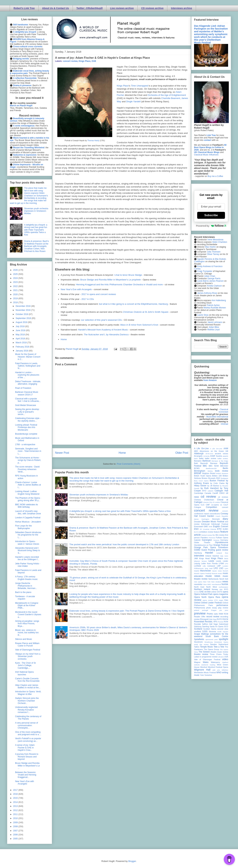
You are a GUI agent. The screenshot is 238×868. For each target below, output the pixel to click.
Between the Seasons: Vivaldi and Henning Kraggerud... (26, 775)
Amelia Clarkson (214, 286)
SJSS (205, 632)
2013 (16, 806)
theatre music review (219, 652)
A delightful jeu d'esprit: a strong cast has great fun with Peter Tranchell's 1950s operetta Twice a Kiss (120, 511)
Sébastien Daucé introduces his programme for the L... (28, 535)
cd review (208, 497)
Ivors (226, 556)
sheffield (198, 632)
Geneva (216, 540)
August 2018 (22, 322)
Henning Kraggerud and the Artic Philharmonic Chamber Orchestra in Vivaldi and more (119, 285)
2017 (16, 790)
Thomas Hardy (93, 141)
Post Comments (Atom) (128, 464)
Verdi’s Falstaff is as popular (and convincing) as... (28, 740)
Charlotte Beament (171, 98)
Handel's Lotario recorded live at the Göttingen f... (27, 558)
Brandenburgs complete (26, 434)
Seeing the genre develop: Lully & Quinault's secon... (27, 412)
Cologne (198, 507)
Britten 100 (217, 476)
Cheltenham (209, 500)
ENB (211, 527)
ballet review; (223, 458)
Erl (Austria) (205, 529)
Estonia (213, 529)
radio (216, 614)
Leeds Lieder (222, 561)
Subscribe (211, 215)
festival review (207, 535)
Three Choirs (216, 654)
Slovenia (212, 632)
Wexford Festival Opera (218, 667)
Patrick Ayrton (213, 305)
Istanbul (216, 556)
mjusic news (217, 571)
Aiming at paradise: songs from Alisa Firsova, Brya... (27, 624)
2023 (16, 282)
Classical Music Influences (206, 155)
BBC (205, 466)
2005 (16, 839)
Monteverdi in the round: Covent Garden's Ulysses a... (28, 615)
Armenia (206, 456)
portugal (205, 610)
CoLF (226, 505)
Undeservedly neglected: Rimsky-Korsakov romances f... (27, 710)
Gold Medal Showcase (26, 405)
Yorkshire (208, 675)
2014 (16, 802)
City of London (215, 502)
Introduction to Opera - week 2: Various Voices (27, 543)
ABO (196, 451)
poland (197, 610)
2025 (16, 274)
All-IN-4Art (209, 454)
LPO (216, 568)
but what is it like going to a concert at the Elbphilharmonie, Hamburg (133, 304)
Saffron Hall (207, 624)
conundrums (215, 514)
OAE (94, 61)
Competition (211, 507)
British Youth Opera (203, 476)
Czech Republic (222, 516)
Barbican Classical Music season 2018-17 (27, 393)
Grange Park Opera (205, 547)
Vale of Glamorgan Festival (28, 650)
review (197, 619)
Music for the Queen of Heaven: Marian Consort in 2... (28, 357)
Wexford (204, 667)
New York (207, 582)
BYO (204, 491)
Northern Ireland (202, 589)
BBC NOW (214, 466)
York (202, 675)
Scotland (198, 629)
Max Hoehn (210, 247)
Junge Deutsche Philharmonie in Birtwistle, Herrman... (26, 586)
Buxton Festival (217, 481)
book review (222, 471)
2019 (16, 298)
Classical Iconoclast (223, 411)
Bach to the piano (23, 592)
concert (225, 507)
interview (199, 556)
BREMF (198, 473)
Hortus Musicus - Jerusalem (28, 522)
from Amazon (210, 380)
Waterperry (216, 662)
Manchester (206, 571)
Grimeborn (223, 547)
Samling (206, 626)
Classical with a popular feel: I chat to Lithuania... (28, 400)
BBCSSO (224, 466)
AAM (226, 448)
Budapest (225, 478)
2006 (16, 835)
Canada (208, 493)
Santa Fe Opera (217, 626)
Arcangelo (198, 456)
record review (213, 617)
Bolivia (210, 471)
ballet (201, 458)
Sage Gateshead (221, 624)
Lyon (226, 568)
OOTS (219, 592)
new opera (198, 582)
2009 (16, 823)
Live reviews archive (122, 8)
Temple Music (206, 647)
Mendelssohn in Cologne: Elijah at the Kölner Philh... (27, 606)
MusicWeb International (217, 417)
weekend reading (208, 665)
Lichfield (198, 566)
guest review (222, 550)
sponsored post (212, 639)
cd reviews (223, 497)
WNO (219, 672)
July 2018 (20, 326)
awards (225, 456)
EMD (206, 526)
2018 (16, 302)
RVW (226, 622)
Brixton (205, 478)
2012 (16, 810)
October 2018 (22, 314)
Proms (210, 614)
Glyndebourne (222, 542)
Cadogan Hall (221, 491)
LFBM (221, 563)
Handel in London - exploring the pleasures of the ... (27, 375)
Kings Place (85, 61)
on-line (207, 592)
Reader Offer (200, 617)
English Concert (221, 526)
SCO (226, 626)
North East (199, 587)
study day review (201, 644)
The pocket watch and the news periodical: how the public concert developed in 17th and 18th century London (124, 544)
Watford (225, 662)
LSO (221, 568)
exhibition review (206, 532)
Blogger (132, 861)
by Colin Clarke (217, 483)
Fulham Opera (222, 538)
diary (225, 519)
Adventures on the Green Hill (214, 451)
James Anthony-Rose (207, 293)
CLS (202, 505)
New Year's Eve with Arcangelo (76, 289)
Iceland (219, 553)
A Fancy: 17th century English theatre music (26, 578)
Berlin (225, 468)
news (225, 582)
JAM (196, 558)
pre (221, 610)
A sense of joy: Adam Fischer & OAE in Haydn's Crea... (25, 748)
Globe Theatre (202, 542)
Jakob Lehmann (215, 322)
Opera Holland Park (203, 594)
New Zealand (216, 582)
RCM (226, 614)
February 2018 (23, 347)
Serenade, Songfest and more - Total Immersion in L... (28, 451)
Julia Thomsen (214, 252)
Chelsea (198, 500)
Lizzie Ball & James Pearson (210, 281)
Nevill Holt (224, 579)
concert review (70, 61)
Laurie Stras (203, 315)
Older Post (182, 453)
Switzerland (223, 644)
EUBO (225, 529)
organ (221, 600)
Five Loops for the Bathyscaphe (23, 527)
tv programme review (209, 657)
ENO (196, 529)
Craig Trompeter (205, 271)
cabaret (211, 491)
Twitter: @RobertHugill (90, 8)
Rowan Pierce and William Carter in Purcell (27, 645)
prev (226, 610)
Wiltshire (225, 670)
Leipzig (197, 563)
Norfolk (225, 584)
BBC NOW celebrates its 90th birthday (26, 506)
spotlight (223, 639)
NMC (209, 584)
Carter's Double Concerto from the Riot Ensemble (27, 680)
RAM (221, 614)
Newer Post (62, 453)
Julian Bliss (214, 327)
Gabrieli (197, 540)
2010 (16, 818)
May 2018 (20, 335)
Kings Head (204, 558)
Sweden (213, 644)
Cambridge (199, 493)
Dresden (198, 522)
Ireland (208, 556)
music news (213, 576)
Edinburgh (205, 524)
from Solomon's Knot (139, 325)
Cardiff (215, 493)
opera (225, 592)
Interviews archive (181, 8)
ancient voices (221, 454)
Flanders (204, 538)
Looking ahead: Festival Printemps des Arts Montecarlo (26, 427)
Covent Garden (207, 516)
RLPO (219, 619)
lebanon (197, 561)
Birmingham (200, 471)
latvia (226, 558)
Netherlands (213, 579)
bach (196, 458)
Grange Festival (221, 545)
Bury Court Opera (201, 481)
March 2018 (21, 343)
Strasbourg (209, 642)
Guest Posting (208, 550)
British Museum (222, 473)
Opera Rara (214, 597)
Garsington (207, 540)
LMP (219, 566)
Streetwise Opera (221, 642)
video (225, 659)
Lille (204, 566)
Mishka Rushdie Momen (215, 308)
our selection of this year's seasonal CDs (101, 320)
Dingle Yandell (133, 101)
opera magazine (221, 594)
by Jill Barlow (213, 486)
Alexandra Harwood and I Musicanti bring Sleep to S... (28, 551)
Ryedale (198, 624)
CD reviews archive (152, 8)
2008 (16, 827)
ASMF (213, 456)
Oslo (226, 600)
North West (212, 587)
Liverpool (211, 566)
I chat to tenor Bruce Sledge (128, 275)
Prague (214, 610)
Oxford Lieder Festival (211, 603)
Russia (221, 622)
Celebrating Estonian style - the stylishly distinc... (28, 420)
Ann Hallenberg (219, 300)
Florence (212, 538)
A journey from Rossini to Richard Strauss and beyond (27, 757)
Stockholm (198, 642)
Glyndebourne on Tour (203, 545)
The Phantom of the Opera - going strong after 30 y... (28, 499)
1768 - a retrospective (25, 445)
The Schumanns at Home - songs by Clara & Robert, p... (28, 460)
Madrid (197, 571)
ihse (227, 553)
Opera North (200, 597)
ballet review (210, 458)
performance (222, 605)
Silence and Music (24, 639)
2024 (16, 278)
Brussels (212, 478)
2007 (16, 831)
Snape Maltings (201, 634)
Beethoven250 (211, 468)
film (214, 535)
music (220, 573)
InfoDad (224, 424)
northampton (223, 587)
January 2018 (22, 351)
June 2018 (21, 330)
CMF (208, 505)
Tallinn (197, 647)
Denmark (216, 519)
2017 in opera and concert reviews (99, 294)
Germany (224, 540)
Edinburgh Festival (220, 524)
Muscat (214, 573)
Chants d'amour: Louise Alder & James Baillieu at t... (28, 485)
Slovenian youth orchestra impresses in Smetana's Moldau (99, 495)
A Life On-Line (201, 448)
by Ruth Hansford (210, 488)
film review (220, 535)
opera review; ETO (210, 600)
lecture (204, 561)
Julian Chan (210, 276)
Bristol (213, 473)
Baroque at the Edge (220, 461)
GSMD (197, 550)
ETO (219, 529)
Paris (211, 605)
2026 (16, 270)
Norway (215, 589)
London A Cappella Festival (28, 518)
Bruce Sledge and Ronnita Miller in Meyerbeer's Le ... (27, 766)
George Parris (214, 279)
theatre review (201, 654)
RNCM (225, 619)
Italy (222, 556)
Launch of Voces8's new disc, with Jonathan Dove (28, 512)
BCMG (197, 468)
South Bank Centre (217, 636)
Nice (205, 584)
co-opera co (217, 505)
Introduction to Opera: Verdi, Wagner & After (28, 693)
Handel (209, 553)
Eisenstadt (198, 526)
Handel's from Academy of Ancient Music (103, 330)
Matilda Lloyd (213, 330)
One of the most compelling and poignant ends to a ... (28, 733)
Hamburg (198, 553)
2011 (16, 814)
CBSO (222, 493)
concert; (225, 511)
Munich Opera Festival (203, 573)
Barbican (206, 461)
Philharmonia (200, 608)
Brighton (206, 473)
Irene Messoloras (215, 240)
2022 (16, 286)
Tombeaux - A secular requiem (25, 598)
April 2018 (21, 339)
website (197, 665)
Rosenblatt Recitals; (203, 622)
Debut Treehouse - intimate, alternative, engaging (28, 383)
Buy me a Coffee (215, 176)
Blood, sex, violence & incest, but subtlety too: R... (27, 633)
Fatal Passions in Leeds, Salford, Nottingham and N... (28, 366)
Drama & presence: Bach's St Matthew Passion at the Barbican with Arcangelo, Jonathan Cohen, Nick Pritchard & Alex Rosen (36, 246)
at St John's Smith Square (146, 312)
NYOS (196, 592)
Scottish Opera (210, 629)
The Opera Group (211, 649)
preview (200, 613)
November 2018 (23, 310)
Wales (206, 662)
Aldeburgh (199, 454)
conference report (202, 514)
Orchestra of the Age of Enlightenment (167, 95)
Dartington (205, 519)
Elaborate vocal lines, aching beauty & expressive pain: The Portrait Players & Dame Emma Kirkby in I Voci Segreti (127, 611)
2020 (16, 294)
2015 (16, 798)
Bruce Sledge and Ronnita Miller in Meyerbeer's (110, 280)
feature (217, 532)
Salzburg (198, 626)
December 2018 (23, 306)
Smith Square (223, 632)
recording (224, 617)
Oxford (197, 603)
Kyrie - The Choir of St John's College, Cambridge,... (25, 665)
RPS (215, 622)
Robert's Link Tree (24, 8)
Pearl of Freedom (23, 388)
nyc (221, 589)
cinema (206, 502)
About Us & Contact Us (56, 8)
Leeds (211, 561)
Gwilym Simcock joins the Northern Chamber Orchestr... (27, 701)
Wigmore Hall (202, 670)
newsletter (198, 584)
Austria (219, 456)
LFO (226, 564)
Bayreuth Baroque (209, 463)
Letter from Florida (209, 563)
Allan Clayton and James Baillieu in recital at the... (28, 686)
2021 (16, 290)
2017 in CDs (88, 299)
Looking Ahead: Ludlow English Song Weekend (27, 493)
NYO (226, 589)
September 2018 (24, 318)
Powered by (211, 226)
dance (196, 519)
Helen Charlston (220, 242)
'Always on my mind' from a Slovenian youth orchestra (28, 656)
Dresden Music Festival (213, 522)
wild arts (216, 670)
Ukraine (221, 657)
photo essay (212, 608)
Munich (225, 571)
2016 (16, 794)
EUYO (196, 532)
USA (226, 657)
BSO (218, 478)
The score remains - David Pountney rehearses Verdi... (27, 469)
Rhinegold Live (206, 619)
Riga (215, 619)
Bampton (198, 461)
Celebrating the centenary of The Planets (28, 718)
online (214, 592)
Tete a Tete (219, 647)
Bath (196, 463)
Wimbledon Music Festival (205, 672)
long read (209, 568)
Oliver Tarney (213, 254)
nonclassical (216, 584)
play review (223, 608)
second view (223, 629)
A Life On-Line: (216, 449)
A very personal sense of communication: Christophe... (26, 725)
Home (64, 339)
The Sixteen (204, 652)
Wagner (197, 662)
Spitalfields (199, 639)
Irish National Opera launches (24, 673)
